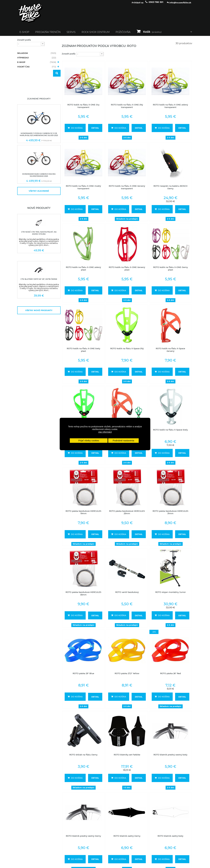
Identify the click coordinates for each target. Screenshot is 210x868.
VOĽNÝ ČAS (37, 69)
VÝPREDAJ (37, 60)
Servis (71, 34)
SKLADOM (37, 55)
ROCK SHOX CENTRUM (96, 34)
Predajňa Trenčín (48, 34)
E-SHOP (24, 34)
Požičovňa (123, 34)
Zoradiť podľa (24, 42)
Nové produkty (39, 210)
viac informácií (105, 432)
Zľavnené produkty (39, 101)
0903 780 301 (156, 4)
